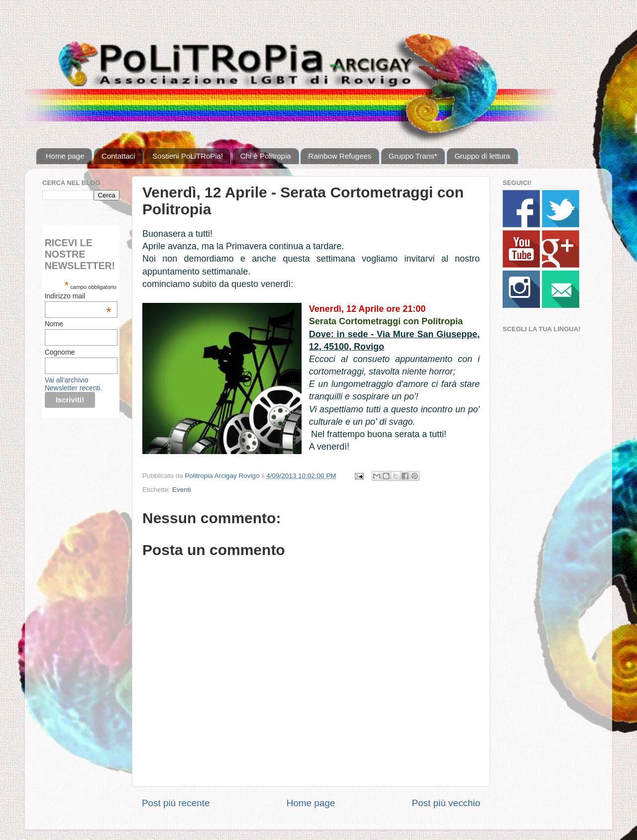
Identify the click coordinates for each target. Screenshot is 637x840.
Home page (65, 156)
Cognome (60, 352)
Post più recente (176, 803)
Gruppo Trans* (413, 156)
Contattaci (118, 156)
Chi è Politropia (266, 156)
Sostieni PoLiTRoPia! (188, 156)
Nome (54, 324)
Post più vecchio (446, 803)
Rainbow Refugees (340, 156)
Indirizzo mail (78, 296)
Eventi (182, 490)
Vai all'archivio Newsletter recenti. (74, 384)
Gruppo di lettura (482, 156)
